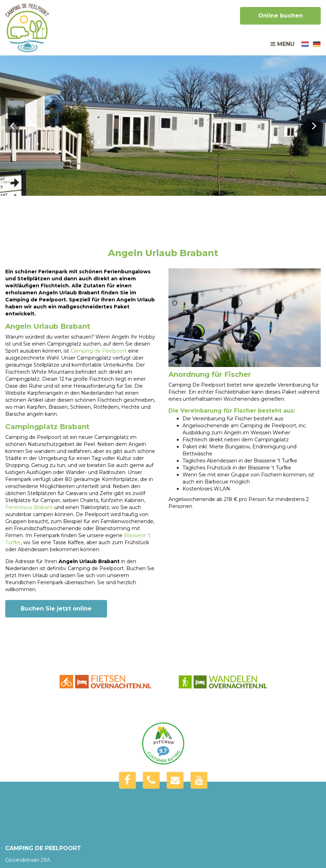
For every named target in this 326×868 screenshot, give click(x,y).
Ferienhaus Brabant (29, 507)
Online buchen (281, 16)
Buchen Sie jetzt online (56, 609)
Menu (282, 44)
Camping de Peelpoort (99, 351)
